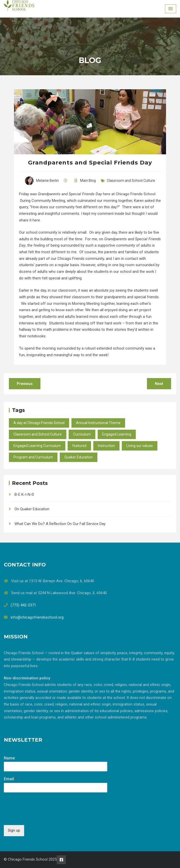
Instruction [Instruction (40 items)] (106, 446)
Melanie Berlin (42, 181)
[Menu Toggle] (171, 9)
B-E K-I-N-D (24, 495)
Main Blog (88, 181)
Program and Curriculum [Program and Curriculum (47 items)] (33, 457)
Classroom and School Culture (131, 181)
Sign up (14, 830)
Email (10, 779)
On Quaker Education (32, 509)
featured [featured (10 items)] (79, 446)
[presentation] (42, 817)
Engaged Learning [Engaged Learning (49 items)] (117, 434)
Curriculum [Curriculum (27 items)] (82, 434)
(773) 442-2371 (23, 605)
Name (9, 758)
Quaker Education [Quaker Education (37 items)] (79, 457)
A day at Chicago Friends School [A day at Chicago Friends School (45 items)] (39, 423)
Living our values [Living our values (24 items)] (140, 446)
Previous (25, 384)
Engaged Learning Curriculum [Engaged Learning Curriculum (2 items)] (37, 446)
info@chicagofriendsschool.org (37, 617)
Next (159, 384)
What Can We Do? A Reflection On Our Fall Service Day (60, 524)
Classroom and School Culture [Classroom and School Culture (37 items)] (38, 434)
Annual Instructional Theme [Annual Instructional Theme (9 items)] (98, 423)
